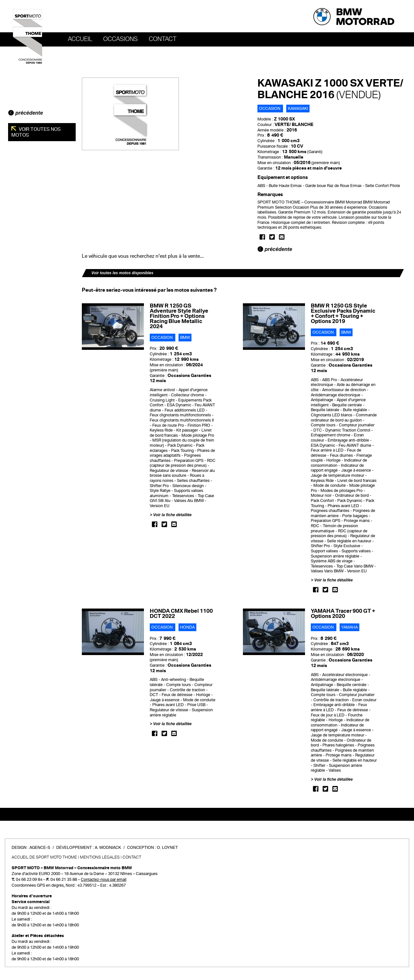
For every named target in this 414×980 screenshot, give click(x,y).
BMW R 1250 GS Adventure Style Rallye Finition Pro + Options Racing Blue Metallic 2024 (179, 316)
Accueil (80, 39)
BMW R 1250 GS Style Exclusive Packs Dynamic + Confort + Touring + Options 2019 (343, 313)
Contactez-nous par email (104, 880)
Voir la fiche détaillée (173, 515)
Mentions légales (100, 857)
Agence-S (40, 848)
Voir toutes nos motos (36, 132)
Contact (163, 39)
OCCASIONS (120, 39)
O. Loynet (167, 848)
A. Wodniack (108, 848)
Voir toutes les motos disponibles (123, 273)
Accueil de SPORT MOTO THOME (44, 857)
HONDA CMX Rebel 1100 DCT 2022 (181, 614)
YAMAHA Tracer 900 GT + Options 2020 (343, 614)
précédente (26, 113)
